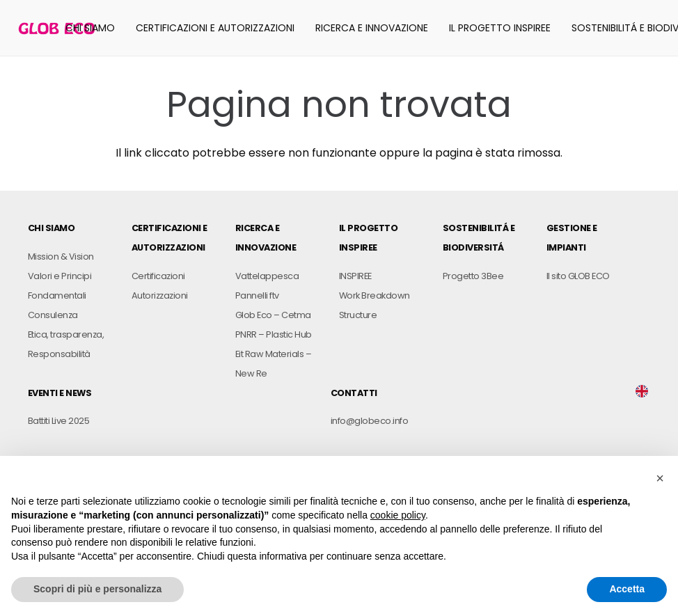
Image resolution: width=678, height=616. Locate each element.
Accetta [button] (627, 589)
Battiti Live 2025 (58, 421)
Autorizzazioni (160, 295)
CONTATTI (354, 393)
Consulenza (53, 315)
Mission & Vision (61, 256)
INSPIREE (355, 276)
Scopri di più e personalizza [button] (97, 589)
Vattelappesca (267, 276)
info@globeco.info (369, 421)
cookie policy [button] (398, 515)
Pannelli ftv (257, 295)
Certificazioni (158, 276)
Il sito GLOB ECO (578, 276)
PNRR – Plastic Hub (274, 334)
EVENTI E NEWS (60, 393)
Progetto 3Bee (473, 276)
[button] (660, 478)
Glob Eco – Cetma (273, 315)
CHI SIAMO (51, 228)
